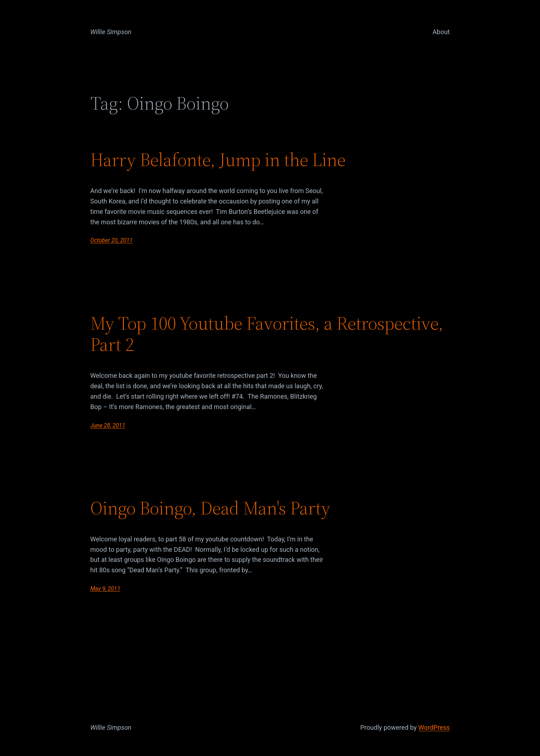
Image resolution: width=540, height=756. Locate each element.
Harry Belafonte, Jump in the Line (218, 160)
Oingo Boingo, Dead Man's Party (210, 508)
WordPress (434, 727)
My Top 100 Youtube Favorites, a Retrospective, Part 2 (267, 334)
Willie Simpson (111, 32)
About (441, 32)
